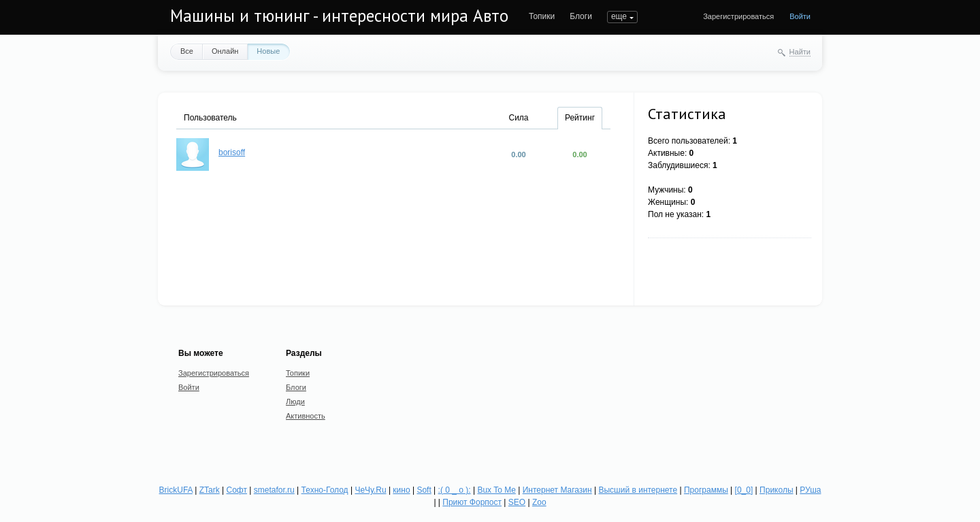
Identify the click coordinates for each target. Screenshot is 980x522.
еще (619, 16)
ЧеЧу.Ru (370, 490)
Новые (268, 51)
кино (401, 490)
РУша (810, 490)
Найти (800, 52)
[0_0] (744, 490)
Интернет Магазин (557, 490)
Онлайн (225, 51)
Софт (237, 490)
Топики (542, 16)
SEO (517, 502)
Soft (424, 490)
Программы (706, 490)
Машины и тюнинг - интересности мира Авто (339, 16)
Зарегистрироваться (738, 16)
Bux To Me (496, 490)
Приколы (776, 490)
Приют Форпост (472, 502)
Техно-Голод (325, 490)
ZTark (210, 490)
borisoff (232, 152)
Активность (306, 416)
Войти (800, 16)
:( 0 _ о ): (455, 490)
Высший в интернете (638, 490)
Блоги (581, 16)
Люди (295, 402)
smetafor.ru (274, 490)
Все (187, 51)
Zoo (539, 502)
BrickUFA (176, 490)
